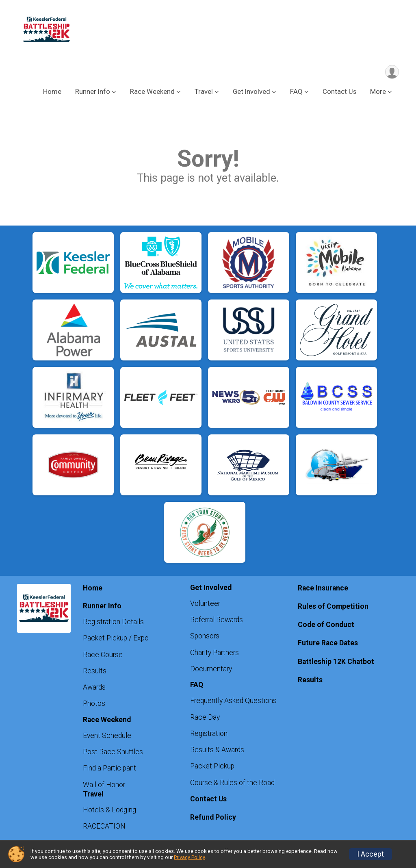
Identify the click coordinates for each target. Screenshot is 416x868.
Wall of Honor (104, 786)
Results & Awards (217, 751)
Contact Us (339, 93)
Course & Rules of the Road (232, 784)
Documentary (211, 670)
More (378, 93)
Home (52, 93)
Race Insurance (323, 589)
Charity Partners (214, 654)
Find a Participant (109, 769)
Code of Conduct (326, 626)
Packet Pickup (212, 767)
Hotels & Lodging (109, 811)
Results (95, 672)
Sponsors (205, 637)
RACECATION (104, 827)
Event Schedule (107, 737)
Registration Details (113, 623)
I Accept (370, 854)
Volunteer (205, 605)
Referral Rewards (217, 621)
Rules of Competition (333, 608)
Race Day (205, 718)
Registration (209, 735)
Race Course (103, 656)
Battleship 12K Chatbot (336, 662)
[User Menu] (391, 73)
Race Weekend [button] (152, 93)
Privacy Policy (189, 857)
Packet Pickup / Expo (116, 639)
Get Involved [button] (251, 93)
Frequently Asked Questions (233, 702)
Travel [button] (204, 93)
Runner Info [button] (93, 93)
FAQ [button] (296, 93)
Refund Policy (213, 818)
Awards (94, 688)
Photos (94, 705)
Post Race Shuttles (113, 753)
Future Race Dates (328, 644)
